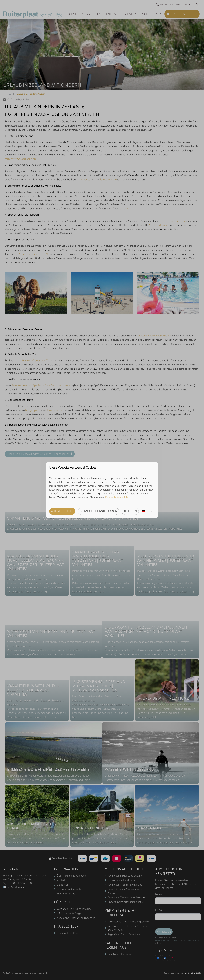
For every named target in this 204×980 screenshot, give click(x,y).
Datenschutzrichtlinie (117, 497)
